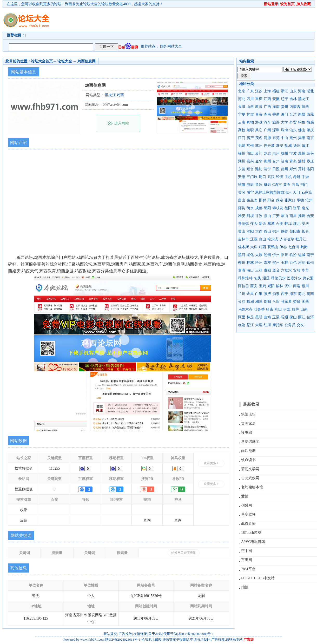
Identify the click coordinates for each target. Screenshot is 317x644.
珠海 (285, 130)
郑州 (293, 169)
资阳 (297, 208)
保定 (280, 200)
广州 (267, 130)
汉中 (288, 286)
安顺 (297, 270)
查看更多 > (211, 463)
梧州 (259, 263)
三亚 (259, 270)
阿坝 (250, 216)
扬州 (297, 146)
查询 (147, 520)
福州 (242, 153)
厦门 (259, 153)
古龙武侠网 (250, 478)
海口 (250, 270)
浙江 (285, 91)
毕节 (305, 270)
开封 (302, 169)
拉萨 (295, 309)
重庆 (259, 99)
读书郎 (247, 433)
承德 (300, 200)
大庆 (254, 247)
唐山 (242, 200)
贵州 (285, 107)
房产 (250, 138)
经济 (280, 177)
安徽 (276, 99)
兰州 (242, 294)
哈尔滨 (273, 239)
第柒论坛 (248, 414)
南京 (310, 138)
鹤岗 (304, 247)
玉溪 (276, 317)
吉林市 (243, 239)
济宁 (267, 169)
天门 (296, 192)
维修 (242, 185)
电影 (250, 185)
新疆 (302, 114)
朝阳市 (295, 231)
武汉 (271, 177)
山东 (293, 91)
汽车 (267, 122)
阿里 (242, 317)
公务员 (290, 325)
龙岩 (267, 153)
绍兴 (310, 153)
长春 (305, 231)
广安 (276, 216)
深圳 (276, 130)
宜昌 (295, 185)
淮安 (280, 146)
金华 (259, 161)
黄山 (242, 231)
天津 (242, 107)
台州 (276, 161)
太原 (259, 255)
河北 (242, 99)
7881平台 (248, 569)
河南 (302, 91)
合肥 (280, 224)
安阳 (242, 177)
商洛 (297, 286)
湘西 (305, 302)
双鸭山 (273, 247)
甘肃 (250, 114)
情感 (310, 122)
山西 (250, 107)
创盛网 (247, 505)
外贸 (293, 122)
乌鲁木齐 (245, 309)
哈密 (270, 309)
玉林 (285, 263)
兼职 (250, 130)
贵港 (242, 270)
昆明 (259, 317)
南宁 (310, 255)
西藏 (310, 114)
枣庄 (310, 161)
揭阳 (302, 138)
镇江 (305, 146)
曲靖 (267, 317)
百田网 (247, 560)
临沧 (242, 325)
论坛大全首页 (42, 61)
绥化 (250, 255)
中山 (285, 138)
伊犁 (287, 309)
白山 (262, 239)
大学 (285, 122)
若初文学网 (250, 469)
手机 (288, 177)
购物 (250, 122)
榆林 (280, 286)
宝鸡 (262, 286)
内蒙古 (295, 107)
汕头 (293, 130)
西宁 (285, 294)
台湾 (293, 114)
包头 (257, 278)
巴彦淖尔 (294, 278)
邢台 (271, 200)
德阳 (288, 208)
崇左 (267, 263)
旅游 (276, 122)
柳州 (242, 263)
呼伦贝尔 (278, 278)
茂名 (259, 138)
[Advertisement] (80, 24)
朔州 (267, 255)
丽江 (302, 317)
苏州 (259, 146)
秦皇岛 (252, 200)
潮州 (293, 138)
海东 (293, 294)
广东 (250, 91)
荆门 (304, 185)
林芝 (250, 317)
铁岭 (285, 231)
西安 (254, 286)
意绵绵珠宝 (250, 442)
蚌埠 (288, 224)
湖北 (310, 91)
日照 (276, 169)
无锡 (242, 146)
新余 (262, 224)
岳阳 (276, 302)
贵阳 (267, 270)
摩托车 (278, 325)
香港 (276, 114)
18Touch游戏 (251, 533)
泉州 (276, 153)
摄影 (267, 185)
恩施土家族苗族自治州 (273, 192)
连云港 (269, 146)
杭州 (285, 153)
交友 (300, 325)
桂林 (250, 263)
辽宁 (285, 99)
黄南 (310, 294)
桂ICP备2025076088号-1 (196, 634)
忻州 (276, 255)
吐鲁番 (259, 309)
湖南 (267, 114)
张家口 (290, 200)
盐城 (288, 146)
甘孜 (259, 216)
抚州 (302, 216)
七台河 (294, 247)
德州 (285, 169)
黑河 (242, 255)
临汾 (293, 255)
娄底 (297, 302)
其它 (259, 130)
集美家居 (248, 423)
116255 (54, 468)
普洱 (310, 317)
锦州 (276, 231)
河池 (302, 263)
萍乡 (254, 224)
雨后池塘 (248, 451)
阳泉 (285, 255)
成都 (259, 208)
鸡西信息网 (87, 61)
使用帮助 (170, 634)
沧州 (309, 200)
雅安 (242, 216)
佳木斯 (243, 247)
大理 (259, 325)
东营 (242, 169)
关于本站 (155, 634)
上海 (267, 91)
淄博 (302, 161)
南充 (305, 208)
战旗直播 (248, 524)
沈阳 (250, 231)
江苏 (259, 91)
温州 (302, 153)
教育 (259, 107)
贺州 (276, 263)
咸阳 (271, 286)
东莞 (276, 138)
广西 (267, 107)
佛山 (302, 130)
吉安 (310, 216)
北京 (242, 91)
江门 (242, 138)
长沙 (242, 302)
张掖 (267, 294)
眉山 (285, 216)
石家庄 (307, 192)
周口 (262, 177)
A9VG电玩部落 (253, 542)
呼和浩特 (245, 278)
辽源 (254, 239)
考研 (297, 177)
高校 (242, 130)
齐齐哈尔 (287, 239)
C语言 (277, 185)
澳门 (285, 114)
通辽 (266, 278)
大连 (259, 231)
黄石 (287, 185)
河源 (267, 138)
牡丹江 (301, 239)
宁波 (293, 153)
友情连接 (140, 634)
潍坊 (259, 169)
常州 (250, 146)
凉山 (267, 216)
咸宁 (250, 192)
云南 (242, 122)
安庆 (305, 224)
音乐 (259, 185)
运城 (302, 255)
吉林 (293, 99)
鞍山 (267, 231)
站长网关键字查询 (184, 553)
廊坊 (242, 208)
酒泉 (276, 294)
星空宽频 (248, 514)
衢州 (267, 161)
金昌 (250, 294)
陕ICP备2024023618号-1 (123, 639)
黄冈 (242, 192)
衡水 (250, 208)
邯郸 (262, 200)
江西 (267, 99)
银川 (305, 286)
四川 (250, 99)
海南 (276, 107)
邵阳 (267, 302)
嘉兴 (250, 161)
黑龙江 (303, 99)
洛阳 (310, 169)
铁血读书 (248, 460)
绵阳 (267, 208)
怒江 (250, 325)
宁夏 (242, 114)
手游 (305, 177)
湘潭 (259, 302)
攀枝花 (278, 208)
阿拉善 (243, 286)
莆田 (250, 153)
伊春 (283, 247)
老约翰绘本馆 (252, 487)
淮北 (297, 224)
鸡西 (262, 247)
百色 (293, 263)
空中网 (247, 551)
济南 (285, 161)
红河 (267, 325)
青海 (259, 114)
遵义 (276, 270)
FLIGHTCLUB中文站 (258, 578)
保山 (293, 317)
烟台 (250, 169)
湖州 (242, 161)
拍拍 (245, 587)
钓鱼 (302, 122)
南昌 (293, 216)
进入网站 (122, 123)
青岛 (293, 161)
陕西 (305, 107)
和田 (278, 309)
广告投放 (125, 634)
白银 (259, 294)
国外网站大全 (171, 46)
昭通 (285, 317)
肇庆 (310, 130)
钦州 (310, 263)
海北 (302, 294)
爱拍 (245, 496)
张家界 (286, 302)
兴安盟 (308, 278)
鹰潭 (271, 224)
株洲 (250, 302)
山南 (304, 309)
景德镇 (243, 224)
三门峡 (252, 177)
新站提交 (110, 634)
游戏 (259, 122)
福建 (276, 91)
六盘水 (286, 270)
